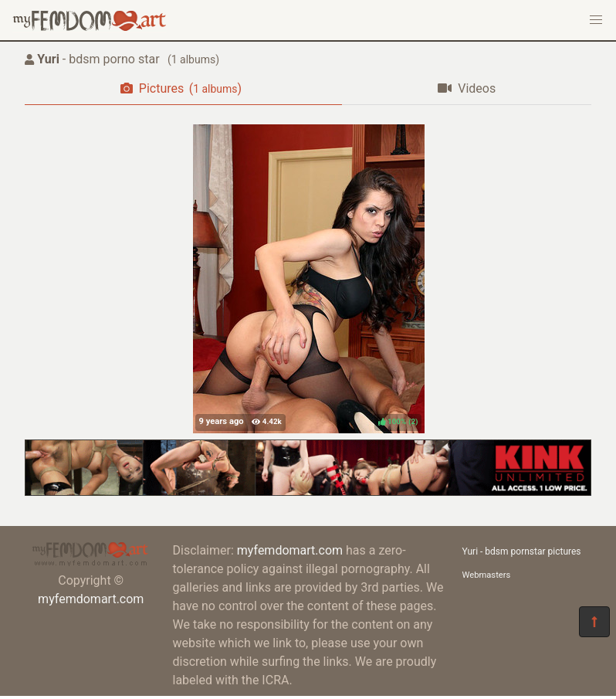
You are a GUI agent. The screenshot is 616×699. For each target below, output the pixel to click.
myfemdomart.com (91, 599)
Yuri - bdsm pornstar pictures (522, 551)
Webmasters (487, 575)
